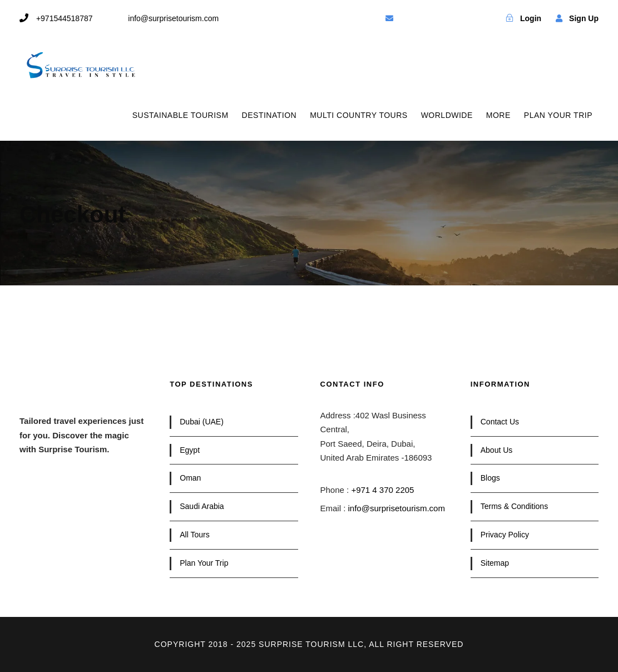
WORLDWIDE (447, 115)
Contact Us (500, 422)
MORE (498, 115)
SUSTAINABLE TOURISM (181, 115)
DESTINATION (270, 115)
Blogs (490, 478)
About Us (497, 450)
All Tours (194, 535)
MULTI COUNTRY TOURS (359, 115)
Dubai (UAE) (202, 422)
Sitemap (495, 563)
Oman (190, 478)
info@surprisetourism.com (397, 508)
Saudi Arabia (202, 506)
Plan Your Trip (204, 563)
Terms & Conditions (514, 506)
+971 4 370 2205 (382, 490)
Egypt (190, 450)
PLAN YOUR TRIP (558, 115)
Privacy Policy (505, 535)
